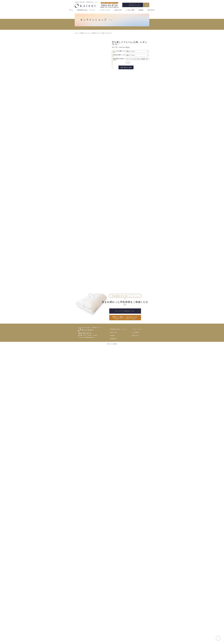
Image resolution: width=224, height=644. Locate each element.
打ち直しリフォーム (85, 33)
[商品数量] (115, 67)
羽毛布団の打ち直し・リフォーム (86, 10)
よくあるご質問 (130, 10)
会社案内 (141, 10)
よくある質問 (135, 630)
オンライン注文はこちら (125, 609)
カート (147, 5)
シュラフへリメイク (105, 10)
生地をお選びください (119, 55)
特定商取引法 (113, 637)
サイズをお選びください (119, 52)
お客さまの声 (118, 10)
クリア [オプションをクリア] (128, 63)
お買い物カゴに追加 (126, 67)
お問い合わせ (151, 10)
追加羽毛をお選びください (119, 59)
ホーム (71, 10)
